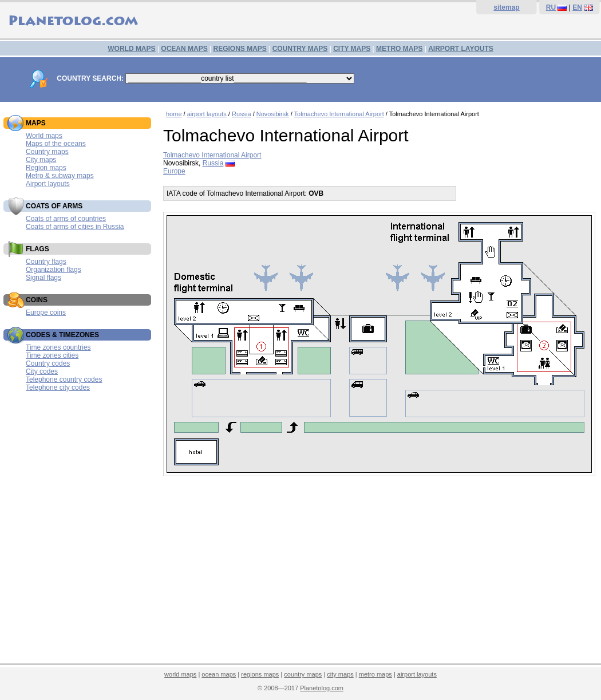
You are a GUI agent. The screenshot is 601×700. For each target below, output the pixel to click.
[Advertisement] (379, 576)
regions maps (260, 674)
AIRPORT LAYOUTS (461, 49)
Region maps (46, 168)
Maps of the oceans (56, 144)
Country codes (48, 363)
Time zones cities (52, 355)
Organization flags (54, 270)
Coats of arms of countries (66, 219)
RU (551, 7)
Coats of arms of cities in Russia (75, 227)
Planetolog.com (322, 688)
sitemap (506, 7)
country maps (303, 674)
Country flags (46, 262)
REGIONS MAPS (240, 49)
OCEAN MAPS (184, 49)
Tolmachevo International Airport (339, 114)
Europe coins (46, 313)
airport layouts (207, 114)
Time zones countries (58, 347)
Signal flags (44, 278)
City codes (42, 371)
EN (577, 7)
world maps (180, 674)
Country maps (47, 152)
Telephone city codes (58, 387)
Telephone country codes (64, 379)
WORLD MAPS (131, 49)
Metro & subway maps (60, 176)
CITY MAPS (352, 49)
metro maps (375, 674)
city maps (340, 674)
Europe (174, 171)
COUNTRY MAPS (300, 49)
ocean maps (219, 674)
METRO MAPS (399, 49)
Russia (242, 114)
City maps (41, 160)
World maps (44, 136)
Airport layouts (48, 184)
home (174, 114)
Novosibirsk (273, 114)
